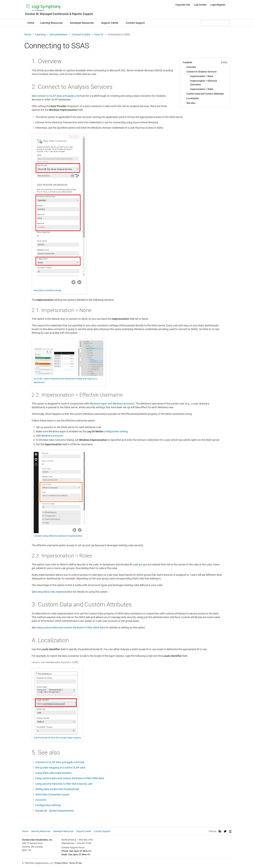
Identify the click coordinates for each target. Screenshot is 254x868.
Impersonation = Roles (202, 89)
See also (191, 103)
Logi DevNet (200, 5)
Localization (193, 98)
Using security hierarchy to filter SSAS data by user (64, 784)
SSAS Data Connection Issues (52, 794)
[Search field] (215, 23)
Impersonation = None (202, 76)
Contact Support (135, 23)
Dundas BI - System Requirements (55, 811)
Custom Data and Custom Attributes (205, 94)
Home (31, 23)
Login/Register (218, 5)
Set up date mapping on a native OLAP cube (60, 768)
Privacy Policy (61, 863)
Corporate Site (183, 5)
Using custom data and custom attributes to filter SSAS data (71, 628)
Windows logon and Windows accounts (112, 404)
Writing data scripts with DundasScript (57, 789)
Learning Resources (51, 23)
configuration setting (116, 431)
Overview (191, 67)
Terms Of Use (75, 863)
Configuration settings (48, 805)
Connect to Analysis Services (202, 72)
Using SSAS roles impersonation (54, 592)
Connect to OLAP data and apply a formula (61, 96)
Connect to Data (81, 34)
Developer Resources (82, 23)
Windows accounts (52, 436)
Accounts (41, 800)
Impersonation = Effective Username (204, 83)
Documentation (59, 34)
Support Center (110, 23)
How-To (99, 34)
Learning (40, 34)
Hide (224, 62)
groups (143, 564)
